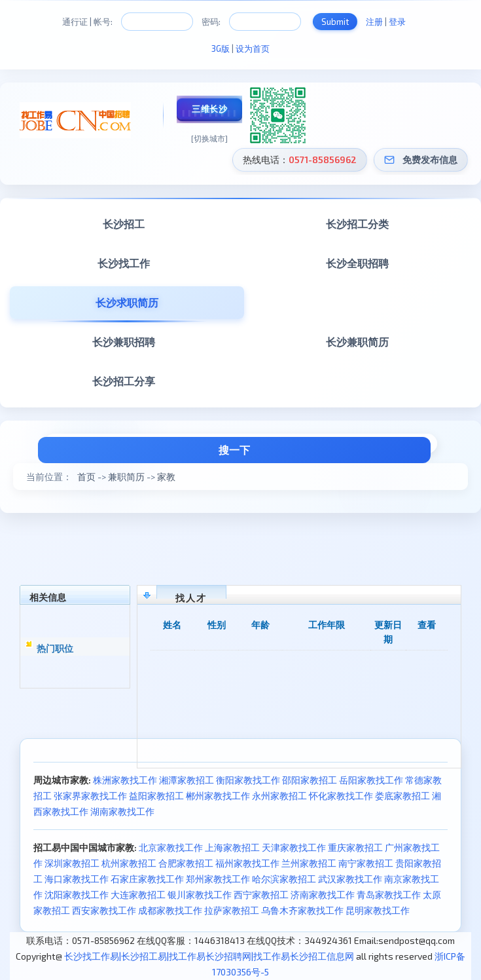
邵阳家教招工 (310, 780)
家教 (166, 477)
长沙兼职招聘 (124, 342)
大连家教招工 (138, 895)
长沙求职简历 (127, 302)
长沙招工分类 (357, 224)
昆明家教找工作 (378, 910)
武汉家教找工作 (350, 879)
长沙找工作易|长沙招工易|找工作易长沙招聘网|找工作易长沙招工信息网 (209, 956)
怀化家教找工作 (341, 796)
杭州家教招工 (129, 863)
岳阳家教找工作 (371, 780)
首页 (86, 477)
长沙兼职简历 (357, 342)
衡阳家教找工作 (248, 780)
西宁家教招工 (261, 895)
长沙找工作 (124, 263)
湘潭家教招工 (187, 780)
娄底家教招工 (402, 796)
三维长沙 (209, 109)
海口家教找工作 (77, 879)
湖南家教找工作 (122, 811)
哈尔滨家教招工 (284, 879)
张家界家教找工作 (90, 796)
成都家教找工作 (170, 910)
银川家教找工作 (200, 895)
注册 (374, 22)
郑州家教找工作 (218, 879)
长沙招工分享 (124, 381)
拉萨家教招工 (232, 910)
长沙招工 (124, 224)
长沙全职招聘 (357, 263)
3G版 (221, 48)
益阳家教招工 (156, 796)
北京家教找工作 (171, 847)
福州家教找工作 (247, 863)
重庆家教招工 (355, 847)
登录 (397, 22)
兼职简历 (126, 477)
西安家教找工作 (104, 910)
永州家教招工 (279, 796)
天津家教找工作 (294, 847)
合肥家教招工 (186, 863)
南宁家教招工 (366, 863)
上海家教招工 (232, 847)
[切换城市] (209, 138)
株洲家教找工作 (125, 780)
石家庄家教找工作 (147, 879)
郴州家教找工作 (218, 796)
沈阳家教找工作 (77, 895)
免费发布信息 (430, 160)
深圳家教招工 (72, 863)
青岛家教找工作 (389, 895)
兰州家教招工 (309, 863)
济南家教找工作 (323, 895)
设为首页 (253, 48)
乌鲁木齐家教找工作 (302, 910)
